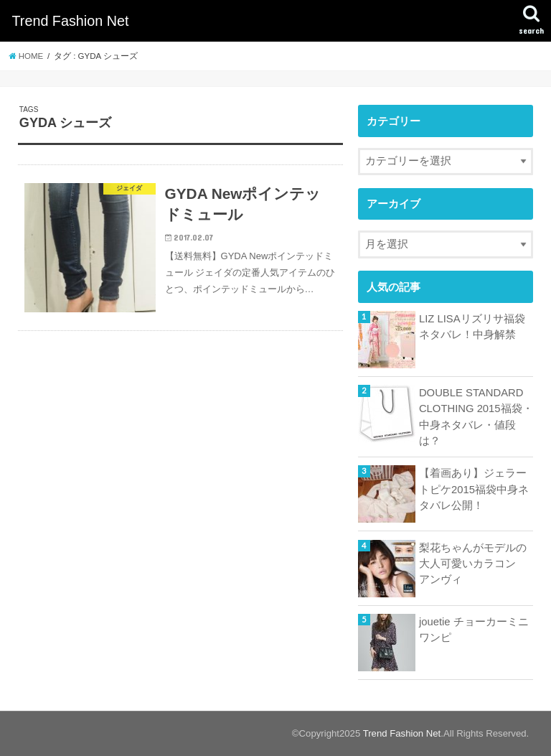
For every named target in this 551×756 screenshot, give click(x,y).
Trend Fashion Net (70, 21)
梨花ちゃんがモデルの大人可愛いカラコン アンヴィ (473, 564)
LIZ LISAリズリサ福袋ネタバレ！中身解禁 (472, 327)
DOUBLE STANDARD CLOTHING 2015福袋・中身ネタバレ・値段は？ (476, 417)
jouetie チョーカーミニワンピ (474, 630)
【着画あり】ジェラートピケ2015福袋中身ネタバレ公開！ (474, 489)
